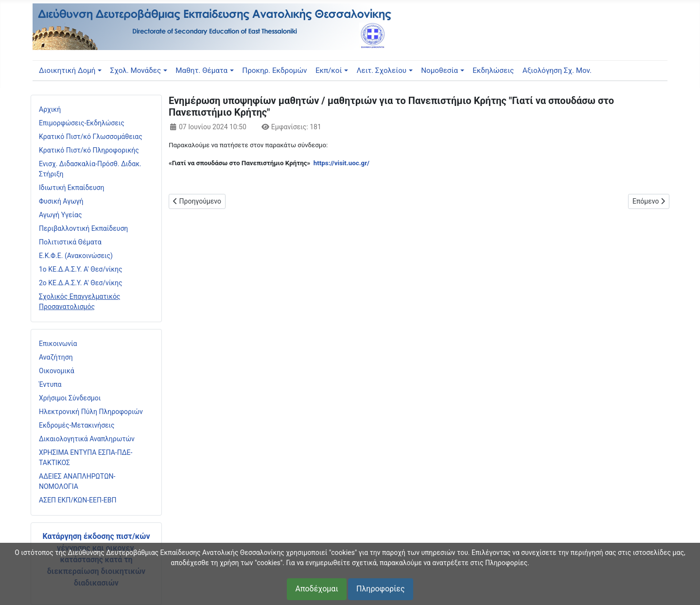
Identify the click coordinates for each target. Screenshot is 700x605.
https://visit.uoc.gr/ (341, 163)
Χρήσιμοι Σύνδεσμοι (70, 398)
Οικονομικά (57, 371)
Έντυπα (50, 384)
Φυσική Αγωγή (61, 201)
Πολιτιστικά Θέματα (70, 242)
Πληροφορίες (380, 589)
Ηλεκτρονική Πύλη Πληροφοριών (91, 412)
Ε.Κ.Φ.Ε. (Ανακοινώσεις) (76, 256)
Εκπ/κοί (329, 70)
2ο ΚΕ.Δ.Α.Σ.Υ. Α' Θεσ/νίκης (81, 283)
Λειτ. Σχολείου (382, 70)
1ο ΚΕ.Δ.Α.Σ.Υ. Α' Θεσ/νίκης (81, 269)
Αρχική (50, 109)
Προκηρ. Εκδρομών (274, 70)
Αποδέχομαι (316, 589)
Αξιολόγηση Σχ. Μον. (557, 70)
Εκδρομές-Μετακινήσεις (77, 425)
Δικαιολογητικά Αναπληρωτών (87, 439)
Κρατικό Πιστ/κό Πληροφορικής (89, 150)
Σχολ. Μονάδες (136, 70)
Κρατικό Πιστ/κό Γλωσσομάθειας (91, 137)
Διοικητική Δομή (67, 70)
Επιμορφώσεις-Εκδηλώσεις (82, 123)
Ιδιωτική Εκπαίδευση (71, 188)
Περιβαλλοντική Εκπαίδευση (83, 228)
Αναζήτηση (56, 357)
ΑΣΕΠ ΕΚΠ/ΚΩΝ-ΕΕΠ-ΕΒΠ (78, 500)
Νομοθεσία (439, 70)
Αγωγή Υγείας (61, 215)
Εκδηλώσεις (493, 70)
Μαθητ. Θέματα (201, 70)
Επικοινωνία (58, 344)
